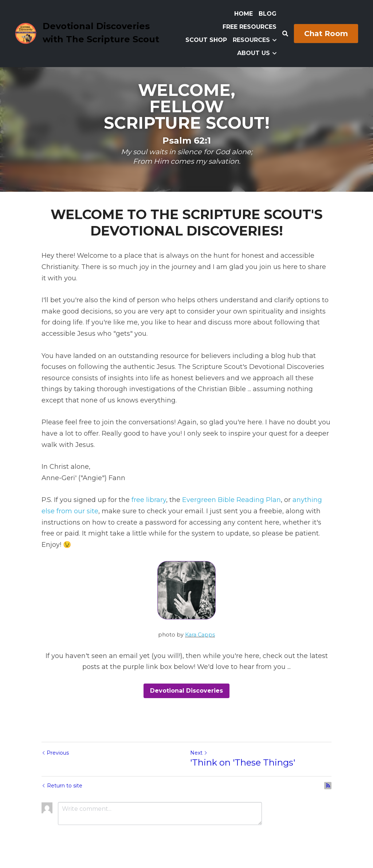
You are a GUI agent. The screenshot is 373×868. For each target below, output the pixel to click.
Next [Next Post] (199, 753)
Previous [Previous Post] (55, 753)
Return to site (62, 786)
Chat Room (326, 34)
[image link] (26, 33)
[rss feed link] (328, 786)
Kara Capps (200, 635)
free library (149, 500)
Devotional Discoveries (186, 691)
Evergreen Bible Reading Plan (231, 500)
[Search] (285, 34)
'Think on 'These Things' (243, 762)
